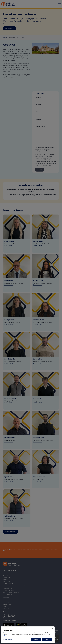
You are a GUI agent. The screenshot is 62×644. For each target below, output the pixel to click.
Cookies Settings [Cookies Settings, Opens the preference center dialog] (8, 640)
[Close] (52, 628)
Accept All (47, 640)
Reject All (36, 640)
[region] (28, 635)
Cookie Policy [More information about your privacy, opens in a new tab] (7, 636)
